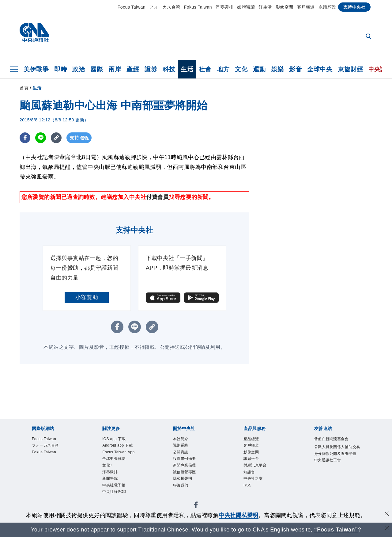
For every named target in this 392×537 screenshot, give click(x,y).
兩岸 (115, 69)
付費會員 (157, 197)
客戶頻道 (306, 7)
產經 (133, 69)
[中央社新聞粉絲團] (196, 506)
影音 (295, 69)
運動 (259, 69)
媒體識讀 (246, 7)
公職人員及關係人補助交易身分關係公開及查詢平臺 (337, 450)
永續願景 (327, 7)
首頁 (24, 88)
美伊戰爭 (36, 69)
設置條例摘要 (185, 459)
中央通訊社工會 (328, 460)
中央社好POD (114, 492)
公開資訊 (181, 452)
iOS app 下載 (114, 439)
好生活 (265, 7)
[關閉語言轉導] (387, 529)
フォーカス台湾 (165, 7)
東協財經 (350, 69)
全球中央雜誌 (114, 459)
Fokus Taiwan (198, 7)
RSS (247, 485)
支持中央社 (354, 7)
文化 (241, 69)
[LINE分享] (41, 138)
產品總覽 (251, 439)
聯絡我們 (181, 485)
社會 (205, 69)
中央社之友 (253, 478)
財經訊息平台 (255, 465)
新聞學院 (110, 478)
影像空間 (285, 7)
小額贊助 (87, 297)
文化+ (107, 465)
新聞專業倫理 (185, 465)
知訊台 (249, 472)
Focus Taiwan (132, 7)
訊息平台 (251, 459)
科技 (169, 69)
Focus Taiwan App (118, 452)
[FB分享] (25, 138)
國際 (97, 69)
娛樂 (277, 69)
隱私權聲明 (183, 478)
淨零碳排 (224, 7)
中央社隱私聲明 (239, 515)
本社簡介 (181, 439)
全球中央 (320, 69)
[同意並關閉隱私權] (387, 514)
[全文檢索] (369, 37)
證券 (151, 69)
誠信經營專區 (185, 472)
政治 (79, 69)
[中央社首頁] (34, 34)
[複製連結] (56, 138)
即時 (60, 69)
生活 (187, 69)
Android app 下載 (117, 445)
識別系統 (181, 445)
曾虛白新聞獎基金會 (332, 439)
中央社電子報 (114, 485)
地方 (223, 69)
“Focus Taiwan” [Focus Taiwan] (336, 530)
